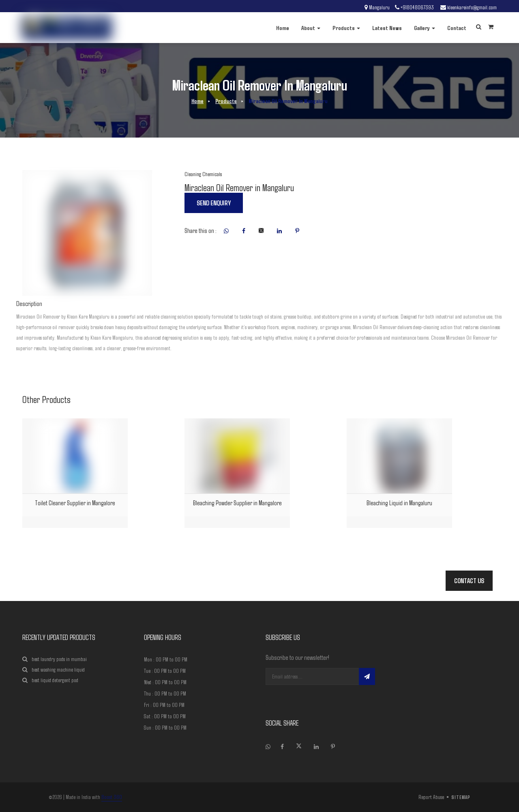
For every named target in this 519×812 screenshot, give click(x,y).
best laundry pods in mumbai (55, 659)
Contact (457, 28)
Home (283, 28)
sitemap (461, 797)
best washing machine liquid (54, 670)
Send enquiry (214, 203)
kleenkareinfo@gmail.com (472, 7)
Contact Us (469, 580)
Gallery (425, 28)
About (311, 28)
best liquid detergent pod (50, 680)
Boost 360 (112, 797)
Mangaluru (379, 7)
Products (346, 28)
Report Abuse (431, 797)
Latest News (387, 28)
